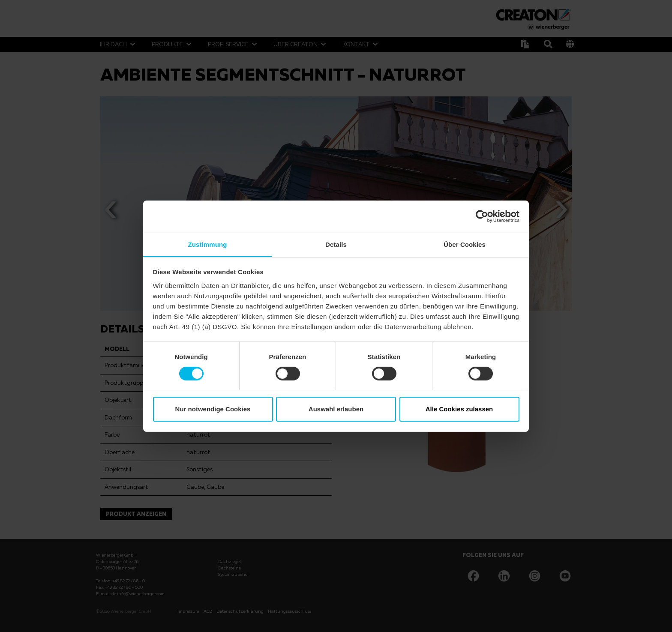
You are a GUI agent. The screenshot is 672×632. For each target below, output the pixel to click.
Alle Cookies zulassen (459, 409)
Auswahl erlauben (336, 409)
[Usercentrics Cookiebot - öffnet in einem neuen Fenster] (482, 216)
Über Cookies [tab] (465, 244)
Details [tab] (336, 244)
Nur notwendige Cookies (213, 409)
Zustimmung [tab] (208, 244)
